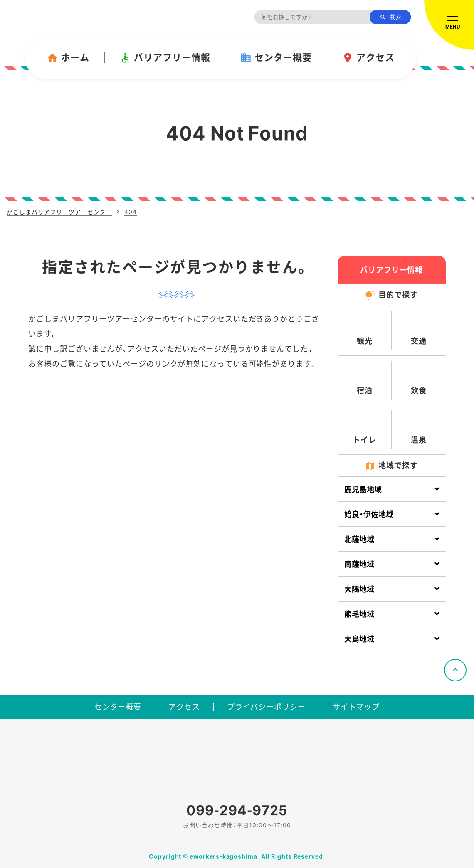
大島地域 (359, 639)
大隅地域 (359, 589)
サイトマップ (356, 707)
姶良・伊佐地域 (369, 514)
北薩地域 (359, 539)
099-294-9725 (237, 810)
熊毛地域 (359, 614)
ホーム (68, 58)
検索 (390, 17)
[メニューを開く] (449, 25)
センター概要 (276, 58)
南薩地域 (359, 564)
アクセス (368, 58)
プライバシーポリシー (266, 707)
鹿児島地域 (363, 489)
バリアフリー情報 (165, 58)
